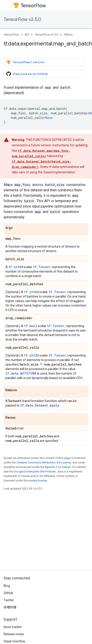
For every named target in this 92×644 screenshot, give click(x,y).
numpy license (38, 480)
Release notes (14, 634)
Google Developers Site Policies (35, 471)
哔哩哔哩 (10, 607)
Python (68, 35)
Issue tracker (13, 627)
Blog (7, 586)
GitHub (8, 593)
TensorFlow (11, 35)
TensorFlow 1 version (25, 62)
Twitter (9, 600)
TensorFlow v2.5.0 (22, 19)
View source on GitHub (27, 74)
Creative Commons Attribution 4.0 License (44, 462)
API (27, 35)
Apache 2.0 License (58, 467)
